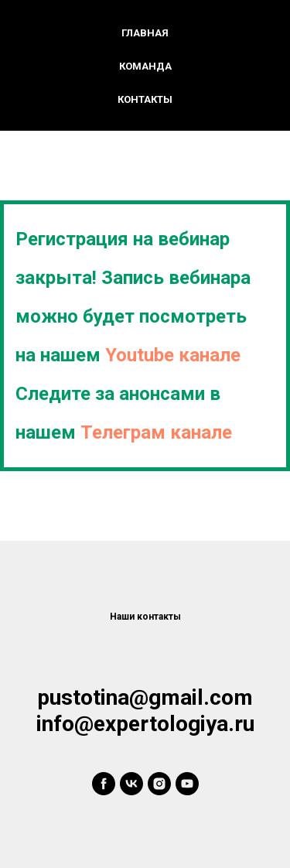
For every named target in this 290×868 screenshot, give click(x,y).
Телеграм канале (156, 432)
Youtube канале (173, 355)
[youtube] (187, 784)
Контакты (145, 99)
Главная (145, 33)
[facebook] (104, 784)
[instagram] (159, 784)
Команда (145, 66)
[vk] (131, 784)
